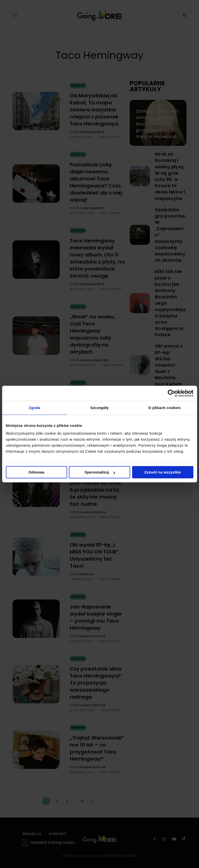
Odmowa (36, 472)
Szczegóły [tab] (100, 408)
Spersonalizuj (100, 472)
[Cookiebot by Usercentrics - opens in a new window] (171, 393)
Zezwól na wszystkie (163, 472)
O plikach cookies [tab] (164, 408)
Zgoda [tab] (35, 408)
